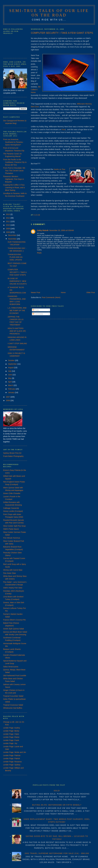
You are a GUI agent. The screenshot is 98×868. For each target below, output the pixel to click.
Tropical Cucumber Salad (13, 696)
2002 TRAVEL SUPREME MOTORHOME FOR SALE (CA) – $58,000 (57, 853)
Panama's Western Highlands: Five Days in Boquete (14, 179)
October (11, 360)
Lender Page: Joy (10, 743)
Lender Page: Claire (11, 734)
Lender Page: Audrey (12, 728)
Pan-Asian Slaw (10, 573)
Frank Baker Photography (13, 456)
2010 (8, 225)
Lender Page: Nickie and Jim (15, 752)
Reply (39, 253)
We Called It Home (36, 90)
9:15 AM (37, 215)
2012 (8, 218)
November (12, 239)
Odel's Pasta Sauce (11, 529)
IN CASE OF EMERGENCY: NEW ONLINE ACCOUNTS (17, 281)
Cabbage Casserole (11, 508)
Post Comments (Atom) (51, 297)
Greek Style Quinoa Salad (14, 629)
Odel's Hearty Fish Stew (13, 588)
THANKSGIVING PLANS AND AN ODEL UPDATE (15, 257)
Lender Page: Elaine (11, 737)
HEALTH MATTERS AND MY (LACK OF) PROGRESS (17, 331)
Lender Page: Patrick (12, 758)
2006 (8, 400)
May (10, 378)
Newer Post (35, 292)
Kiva (63, 130)
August (11, 368)
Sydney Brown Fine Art (12, 453)
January (11, 392)
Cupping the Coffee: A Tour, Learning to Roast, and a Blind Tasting (14, 188)
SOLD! (57, 791)
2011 (8, 221)
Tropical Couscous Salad (13, 705)
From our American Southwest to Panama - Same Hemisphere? (13, 142)
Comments (38, 314)
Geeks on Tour (60, 169)
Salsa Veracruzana (11, 667)
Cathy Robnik (43, 230)
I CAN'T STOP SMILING (17, 343)
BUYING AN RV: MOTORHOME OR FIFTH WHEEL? (57, 805)
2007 (8, 397)
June (10, 375)
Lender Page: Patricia (12, 755)
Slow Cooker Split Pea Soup (14, 526)
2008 (8, 232)
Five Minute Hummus (12, 538)
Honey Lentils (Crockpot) (13, 511)
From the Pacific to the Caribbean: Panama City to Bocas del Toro (15, 162)
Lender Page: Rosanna (12, 762)
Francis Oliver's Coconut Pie (14, 620)
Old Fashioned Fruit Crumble (15, 676)
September (13, 364)
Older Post (91, 292)
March (11, 385)
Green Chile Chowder (12, 493)
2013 (8, 214)
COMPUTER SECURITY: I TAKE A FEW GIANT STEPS (62, 33)
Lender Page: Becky (11, 731)
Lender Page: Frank (11, 740)
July (10, 371)
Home (63, 292)
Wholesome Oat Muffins (13, 708)
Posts (36, 310)
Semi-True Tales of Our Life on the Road (49, 13)
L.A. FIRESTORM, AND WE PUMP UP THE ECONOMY (17, 311)
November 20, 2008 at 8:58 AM (62, 230)
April (10, 382)
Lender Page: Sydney (12, 765)
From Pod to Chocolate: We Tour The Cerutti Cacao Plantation (14, 171)
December (12, 235)
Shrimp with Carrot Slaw (13, 570)
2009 (8, 229)
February (12, 389)
